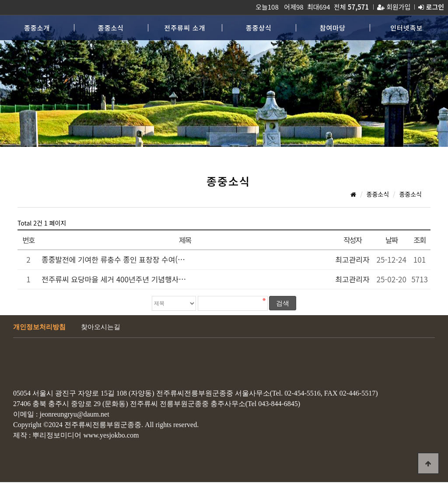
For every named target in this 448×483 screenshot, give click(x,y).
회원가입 (394, 7)
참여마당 (333, 28)
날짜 (392, 240)
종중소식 (111, 28)
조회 (420, 240)
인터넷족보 (406, 28)
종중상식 (259, 28)
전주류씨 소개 (185, 28)
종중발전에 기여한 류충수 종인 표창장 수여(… (113, 259)
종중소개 (37, 28)
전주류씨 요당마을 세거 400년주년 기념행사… (114, 279)
